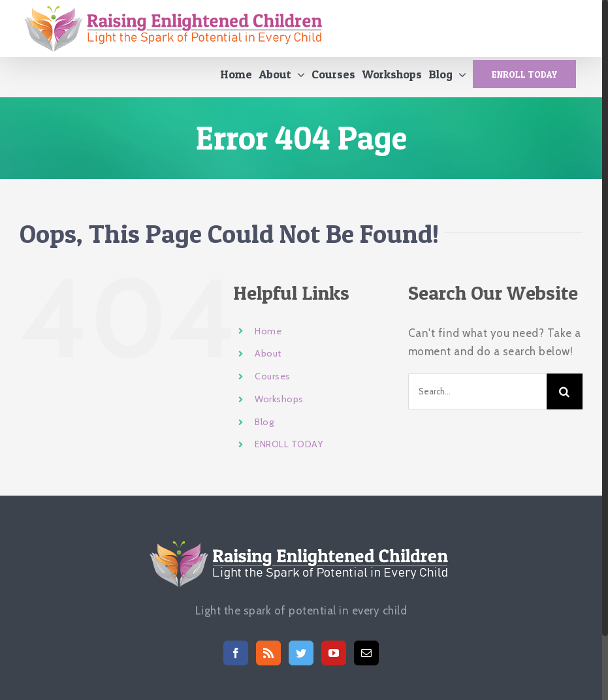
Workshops (279, 404)
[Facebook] (236, 658)
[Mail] (367, 658)
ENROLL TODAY (289, 450)
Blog (264, 427)
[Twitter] (301, 658)
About (268, 359)
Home (268, 336)
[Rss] (269, 658)
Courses (273, 381)
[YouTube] (334, 658)
